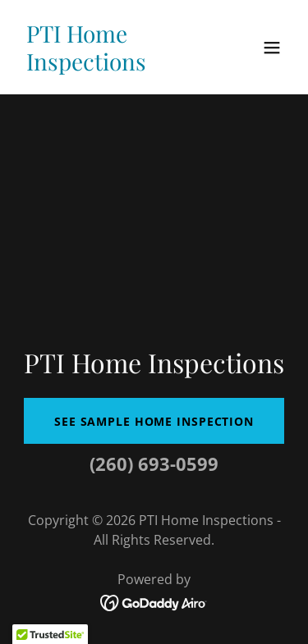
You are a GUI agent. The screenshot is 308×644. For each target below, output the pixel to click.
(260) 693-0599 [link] (154, 464)
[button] (272, 48)
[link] (114, 66)
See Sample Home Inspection (154, 421)
